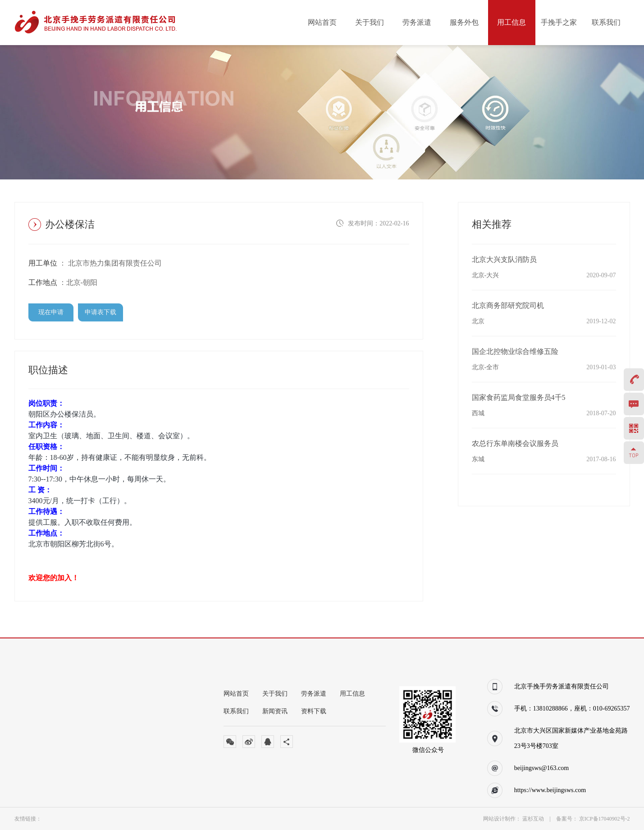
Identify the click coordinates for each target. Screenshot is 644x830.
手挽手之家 (559, 22)
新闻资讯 (275, 711)
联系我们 (606, 22)
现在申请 (51, 312)
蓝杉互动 (534, 819)
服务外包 (464, 22)
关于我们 (370, 22)
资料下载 (314, 711)
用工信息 (512, 22)
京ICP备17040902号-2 (605, 819)
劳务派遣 (417, 22)
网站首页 (322, 22)
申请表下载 (100, 312)
